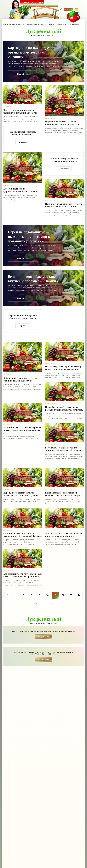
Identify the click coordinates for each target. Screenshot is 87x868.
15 (36, 603)
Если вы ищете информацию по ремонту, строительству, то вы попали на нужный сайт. (35, 25)
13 (71, 595)
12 (63, 595)
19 (51, 603)
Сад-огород (73, 25)
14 (79, 595)
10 (48, 595)
